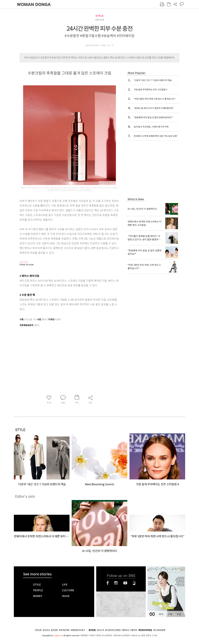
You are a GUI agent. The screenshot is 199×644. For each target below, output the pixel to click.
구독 (170, 614)
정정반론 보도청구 (78, 630)
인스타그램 (116, 583)
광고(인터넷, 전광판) (113, 630)
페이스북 (108, 583)
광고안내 (46, 630)
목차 (161, 614)
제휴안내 (125, 630)
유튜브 (125, 583)
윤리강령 (54, 630)
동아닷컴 (92, 630)
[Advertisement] (62, 350)
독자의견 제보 (64, 630)
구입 (179, 614)
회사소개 (100, 630)
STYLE (99, 16)
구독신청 (38, 630)
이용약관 (133, 630)
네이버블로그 (134, 583)
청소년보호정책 (159, 630)
